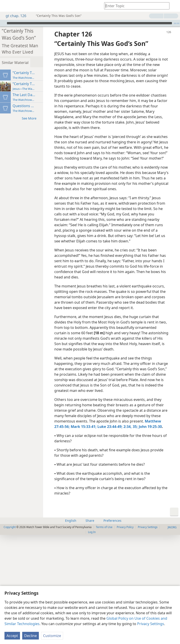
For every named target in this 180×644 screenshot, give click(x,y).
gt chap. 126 (14, 16)
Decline (31, 636)
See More (56, 112)
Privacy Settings (151, 624)
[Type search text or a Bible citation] (135, 6)
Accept (12, 636)
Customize (52, 636)
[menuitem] (7, 6)
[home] (7, 6)
